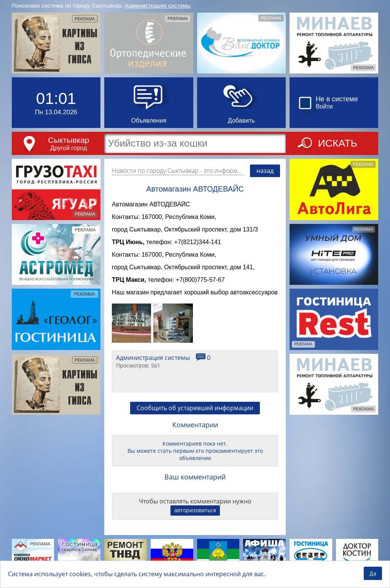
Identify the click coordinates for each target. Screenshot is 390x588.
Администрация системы (158, 6)
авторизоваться (195, 518)
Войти (324, 106)
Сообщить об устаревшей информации (195, 416)
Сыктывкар (69, 140)
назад (265, 171)
